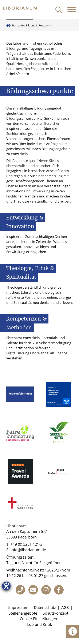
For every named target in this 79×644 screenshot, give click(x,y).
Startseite (18, 25)
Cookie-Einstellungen (38, 619)
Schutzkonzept (56, 613)
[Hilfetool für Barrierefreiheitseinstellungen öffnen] (6, 586)
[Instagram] (46, 590)
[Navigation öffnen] (73, 10)
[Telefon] (20, 590)
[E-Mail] (33, 590)
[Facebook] (59, 590)
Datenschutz (45, 607)
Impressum (18, 607)
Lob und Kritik (39, 624)
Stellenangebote (23, 613)
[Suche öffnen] (59, 10)
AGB (65, 607)
